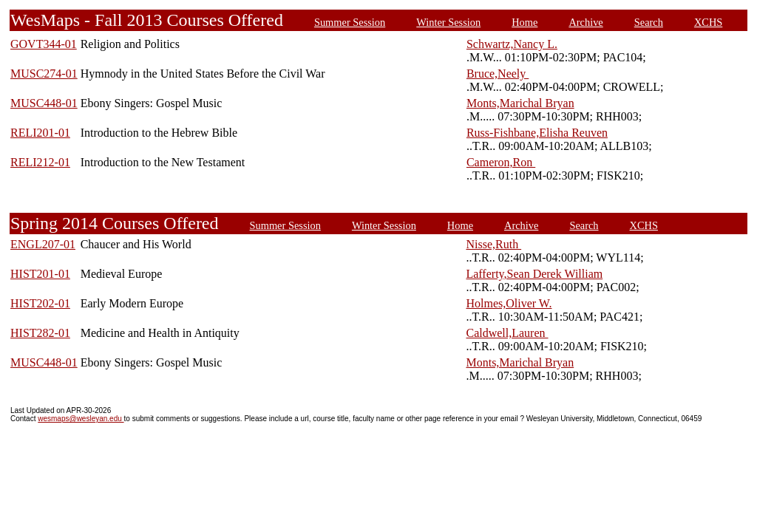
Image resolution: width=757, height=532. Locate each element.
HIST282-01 (40, 333)
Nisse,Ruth (493, 244)
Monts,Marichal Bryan (520, 103)
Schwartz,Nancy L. (512, 44)
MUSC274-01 (44, 74)
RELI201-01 (40, 133)
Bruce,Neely (498, 74)
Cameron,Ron (501, 162)
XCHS (708, 22)
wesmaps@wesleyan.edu (81, 419)
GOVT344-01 (44, 44)
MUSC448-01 (44, 103)
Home (525, 22)
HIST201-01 (40, 274)
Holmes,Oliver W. (509, 303)
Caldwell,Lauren (507, 333)
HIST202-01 (40, 303)
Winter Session (448, 22)
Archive (585, 22)
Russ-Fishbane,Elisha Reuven (537, 133)
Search (649, 22)
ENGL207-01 (43, 244)
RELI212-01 (40, 162)
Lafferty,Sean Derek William (534, 274)
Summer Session (350, 22)
